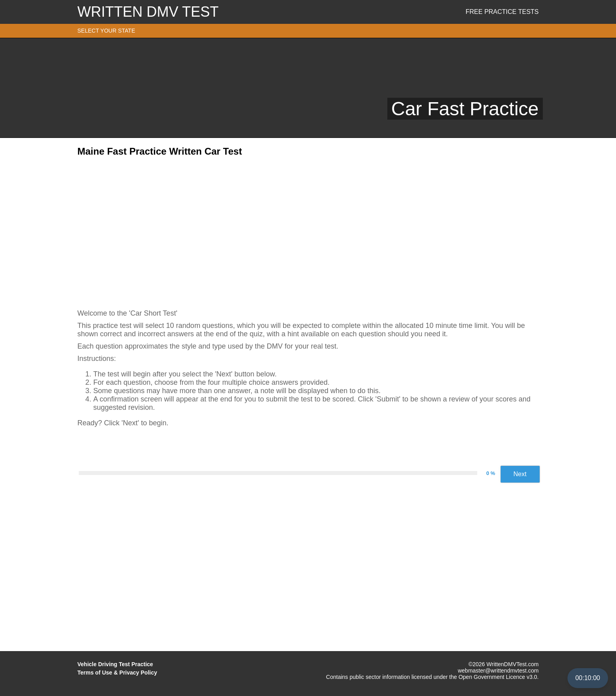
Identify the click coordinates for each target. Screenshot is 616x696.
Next (520, 474)
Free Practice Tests (502, 12)
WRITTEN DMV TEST (148, 12)
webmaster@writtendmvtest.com (498, 671)
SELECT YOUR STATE (106, 31)
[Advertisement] (308, 230)
